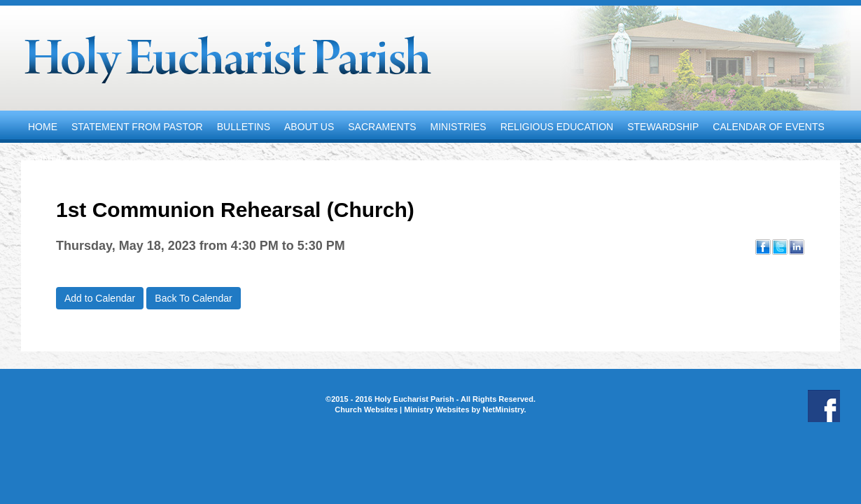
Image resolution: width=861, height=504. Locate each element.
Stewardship (663, 127)
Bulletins (244, 127)
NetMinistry (503, 409)
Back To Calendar (193, 298)
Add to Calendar (100, 298)
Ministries (458, 127)
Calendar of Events (768, 127)
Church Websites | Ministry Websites (403, 409)
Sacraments (382, 127)
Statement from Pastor (137, 127)
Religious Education (557, 127)
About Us (309, 127)
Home (43, 127)
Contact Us (59, 159)
